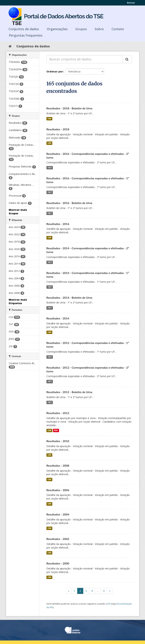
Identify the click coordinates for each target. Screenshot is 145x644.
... (98, 591)
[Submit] (127, 59)
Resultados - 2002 (58, 539)
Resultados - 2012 (58, 413)
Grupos (81, 29)
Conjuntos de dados (24, 29)
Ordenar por (55, 71)
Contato (118, 29)
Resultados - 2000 (58, 563)
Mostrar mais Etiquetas (18, 301)
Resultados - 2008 (58, 465)
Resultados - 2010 (58, 441)
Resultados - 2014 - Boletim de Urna (69, 297)
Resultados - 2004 (58, 514)
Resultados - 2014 (58, 318)
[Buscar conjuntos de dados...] (85, 59)
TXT (50, 168)
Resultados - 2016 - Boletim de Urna (69, 203)
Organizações (57, 29)
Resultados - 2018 (58, 129)
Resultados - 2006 (58, 490)
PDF (56, 430)
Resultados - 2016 (58, 224)
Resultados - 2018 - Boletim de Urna (69, 108)
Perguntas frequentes (26, 35)
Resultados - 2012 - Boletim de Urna (69, 392)
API (109, 604)
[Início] (10, 46)
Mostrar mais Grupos (18, 212)
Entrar (131, 3)
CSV (49, 119)
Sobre (99, 29)
